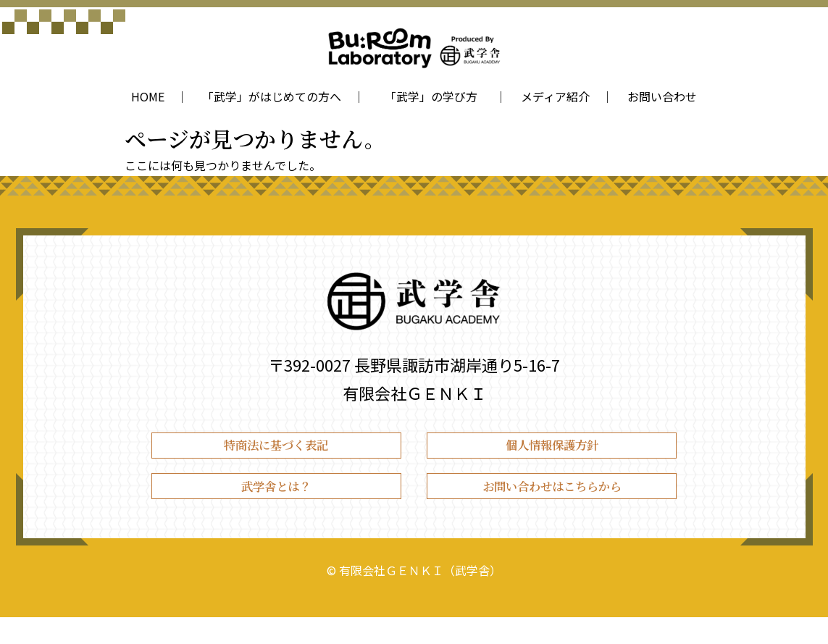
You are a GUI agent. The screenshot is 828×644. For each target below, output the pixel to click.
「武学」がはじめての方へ (272, 96)
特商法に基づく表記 (276, 452)
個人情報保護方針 (552, 452)
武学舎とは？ (276, 506)
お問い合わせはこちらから (552, 506)
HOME (148, 96)
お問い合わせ (662, 96)
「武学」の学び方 (434, 96)
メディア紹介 (555, 96)
